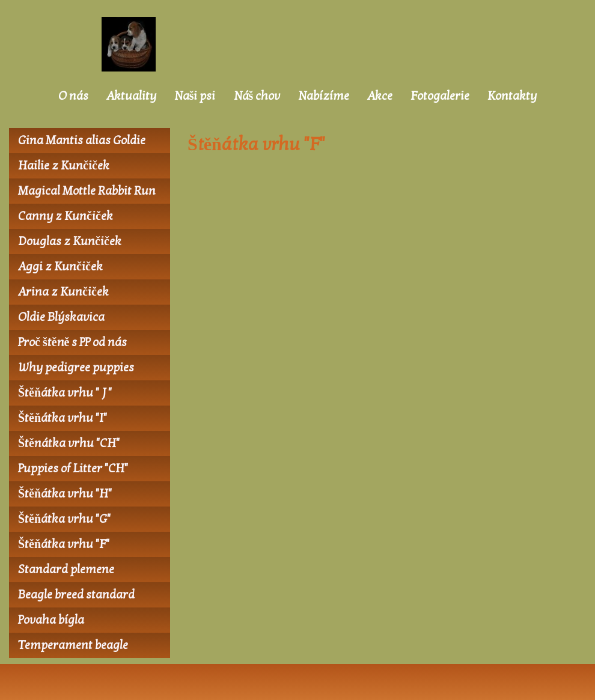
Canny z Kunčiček (66, 216)
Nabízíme (324, 96)
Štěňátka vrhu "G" (64, 519)
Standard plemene (66, 570)
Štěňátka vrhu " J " (65, 393)
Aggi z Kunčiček (60, 267)
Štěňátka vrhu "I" (63, 418)
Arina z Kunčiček (63, 292)
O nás (73, 96)
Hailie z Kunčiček (64, 166)
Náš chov (257, 96)
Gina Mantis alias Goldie (82, 141)
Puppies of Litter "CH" (73, 469)
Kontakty (512, 96)
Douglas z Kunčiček (70, 242)
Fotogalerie (440, 96)
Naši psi (195, 96)
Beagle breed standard (76, 595)
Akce (380, 96)
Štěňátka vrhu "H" (65, 494)
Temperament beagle (73, 645)
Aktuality (131, 96)
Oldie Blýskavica (61, 317)
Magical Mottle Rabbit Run (87, 191)
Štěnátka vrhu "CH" (69, 443)
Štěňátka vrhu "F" (64, 544)
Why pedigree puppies (76, 368)
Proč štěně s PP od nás (72, 342)
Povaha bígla (51, 620)
